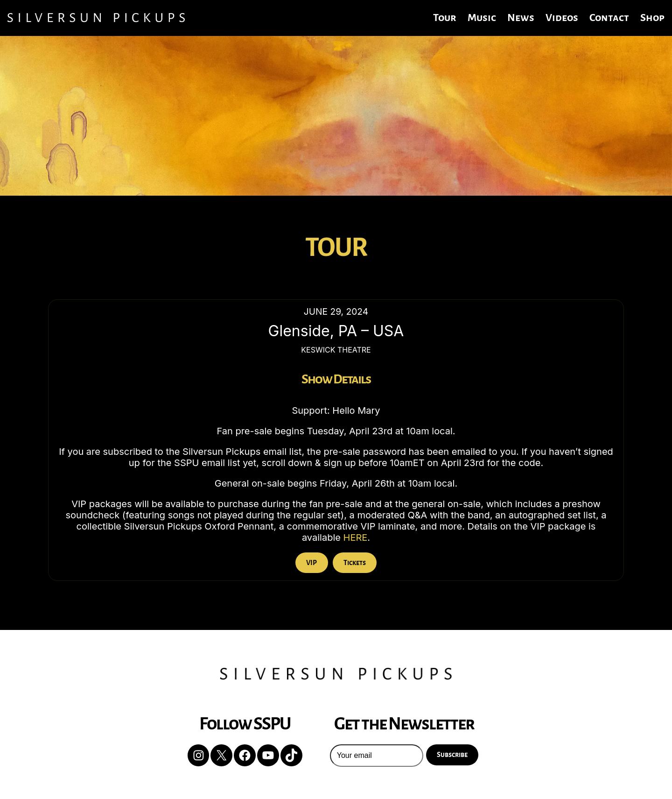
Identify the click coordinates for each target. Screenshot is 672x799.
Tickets (355, 563)
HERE (356, 537)
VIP (311, 563)
